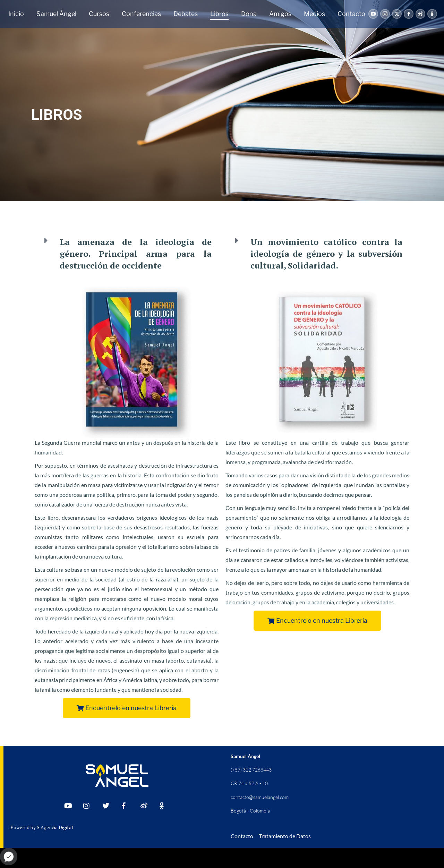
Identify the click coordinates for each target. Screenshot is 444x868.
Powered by (24, 827)
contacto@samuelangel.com (260, 797)
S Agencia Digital (55, 827)
